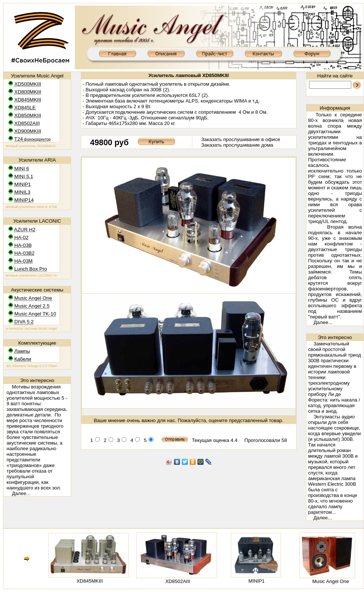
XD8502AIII (178, 581)
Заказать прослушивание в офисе (241, 139)
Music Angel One (331, 581)
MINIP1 (256, 581)
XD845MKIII (90, 581)
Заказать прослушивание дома (237, 145)
